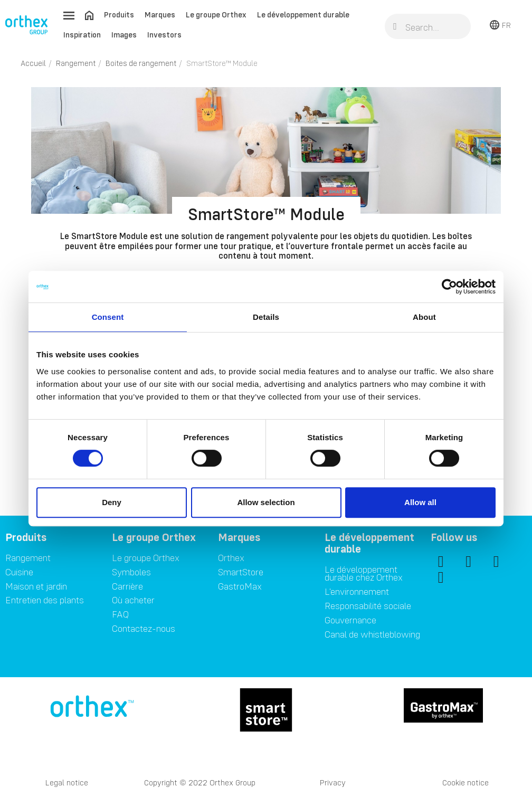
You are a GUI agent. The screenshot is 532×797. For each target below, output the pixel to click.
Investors (164, 35)
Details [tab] (266, 317)
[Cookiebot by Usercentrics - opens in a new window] (449, 287)
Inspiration (82, 35)
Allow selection (266, 502)
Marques (160, 15)
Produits (119, 15)
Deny (112, 502)
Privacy (333, 782)
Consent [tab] (108, 317)
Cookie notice (465, 782)
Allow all (420, 502)
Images (124, 35)
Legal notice (67, 782)
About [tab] (424, 317)
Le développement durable (303, 15)
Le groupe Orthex (216, 15)
